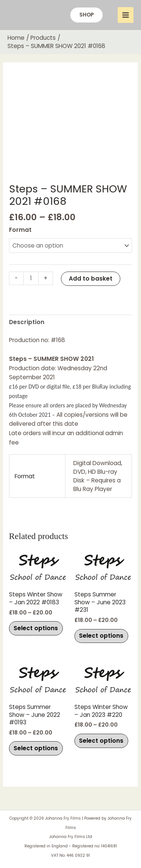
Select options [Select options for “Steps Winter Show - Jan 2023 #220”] (101, 741)
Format (20, 230)
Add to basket (91, 279)
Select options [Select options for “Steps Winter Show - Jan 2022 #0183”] (36, 628)
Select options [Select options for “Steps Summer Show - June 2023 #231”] (101, 636)
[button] (86, 15)
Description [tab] (27, 322)
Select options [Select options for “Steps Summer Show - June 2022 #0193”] (36, 748)
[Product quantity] (31, 278)
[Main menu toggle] (126, 15)
